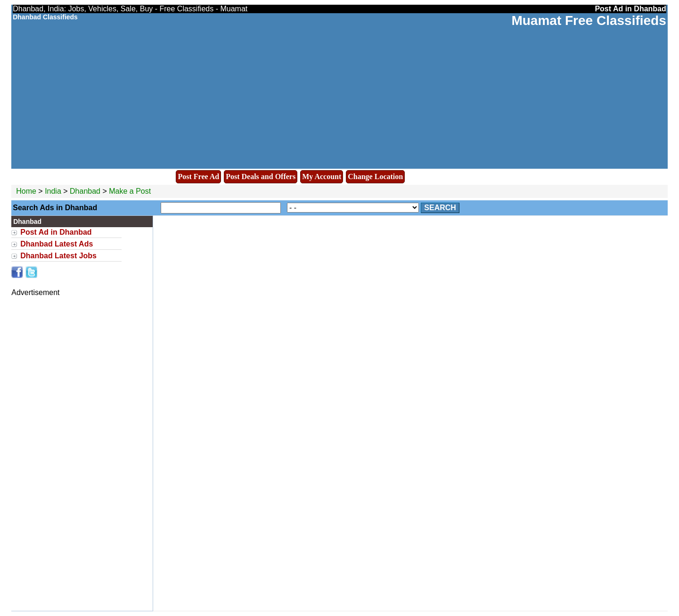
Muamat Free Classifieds (589, 21)
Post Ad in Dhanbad (56, 232)
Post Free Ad (198, 177)
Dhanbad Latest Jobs (58, 256)
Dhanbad (86, 191)
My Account (322, 177)
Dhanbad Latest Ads (57, 244)
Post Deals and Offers (261, 177)
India (53, 191)
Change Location (375, 177)
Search (440, 208)
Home (26, 191)
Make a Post (130, 191)
